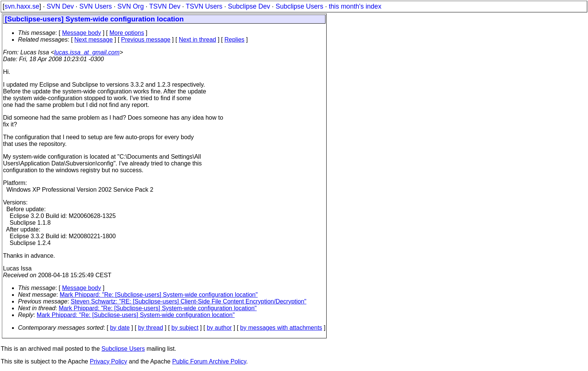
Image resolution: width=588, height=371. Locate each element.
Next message (93, 40)
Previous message (146, 40)
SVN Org (130, 6)
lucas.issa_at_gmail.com (87, 52)
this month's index (355, 6)
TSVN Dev (165, 6)
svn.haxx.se (22, 6)
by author (219, 328)
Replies (235, 40)
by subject (185, 328)
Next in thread (198, 40)
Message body (81, 33)
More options (127, 33)
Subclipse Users (299, 6)
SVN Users (95, 6)
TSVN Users (204, 6)
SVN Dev (60, 6)
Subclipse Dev (249, 6)
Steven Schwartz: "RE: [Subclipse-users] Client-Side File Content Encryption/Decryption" (189, 301)
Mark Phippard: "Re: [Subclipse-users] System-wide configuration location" (159, 295)
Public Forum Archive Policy (209, 361)
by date (120, 328)
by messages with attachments (281, 328)
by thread (151, 328)
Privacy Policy (108, 361)
